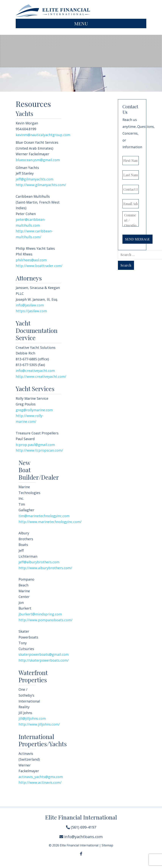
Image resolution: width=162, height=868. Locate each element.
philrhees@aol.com (31, 260)
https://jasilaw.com (31, 311)
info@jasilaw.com (30, 305)
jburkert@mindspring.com (40, 614)
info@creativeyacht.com (35, 371)
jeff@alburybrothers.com (39, 562)
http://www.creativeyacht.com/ (41, 376)
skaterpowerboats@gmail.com (44, 654)
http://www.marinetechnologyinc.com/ (50, 522)
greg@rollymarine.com (34, 410)
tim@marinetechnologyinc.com (44, 516)
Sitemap (107, 845)
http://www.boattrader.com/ (39, 266)
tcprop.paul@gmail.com (35, 445)
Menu (81, 23)
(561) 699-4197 (81, 827)
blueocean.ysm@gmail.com (38, 160)
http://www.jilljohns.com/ (39, 724)
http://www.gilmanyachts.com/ (41, 185)
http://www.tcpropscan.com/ (39, 450)
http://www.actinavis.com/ (40, 782)
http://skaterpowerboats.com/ (44, 660)
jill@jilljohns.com (32, 718)
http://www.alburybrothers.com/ (45, 568)
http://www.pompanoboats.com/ (46, 620)
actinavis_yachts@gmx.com (41, 777)
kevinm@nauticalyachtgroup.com (43, 135)
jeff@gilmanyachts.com (35, 179)
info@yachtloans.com (81, 837)
